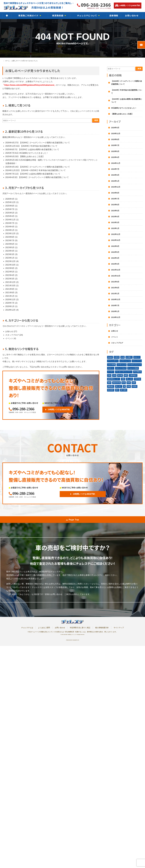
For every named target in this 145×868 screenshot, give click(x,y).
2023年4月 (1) (11, 251)
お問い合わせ (60, 628)
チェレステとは (27, 628)
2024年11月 (116, 163)
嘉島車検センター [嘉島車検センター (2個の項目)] (114, 379)
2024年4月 (115, 175)
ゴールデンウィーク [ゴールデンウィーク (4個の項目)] (134, 365)
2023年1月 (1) (11, 258)
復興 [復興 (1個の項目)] (109, 383)
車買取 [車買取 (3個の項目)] (134, 386)
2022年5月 (115, 252)
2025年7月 (115, 145)
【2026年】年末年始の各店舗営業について (39, 146)
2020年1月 (115, 311)
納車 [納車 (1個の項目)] (129, 383)
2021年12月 (116, 270)
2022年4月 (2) (11, 275)
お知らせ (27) (11, 331)
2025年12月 (116, 134)
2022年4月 (115, 258)
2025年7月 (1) (11, 209)
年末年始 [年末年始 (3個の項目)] (137, 379)
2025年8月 (115, 139)
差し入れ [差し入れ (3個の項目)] (129, 379)
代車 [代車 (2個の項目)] (109, 375)
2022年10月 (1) (12, 265)
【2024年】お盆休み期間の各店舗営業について (40, 174)
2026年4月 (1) (11, 199)
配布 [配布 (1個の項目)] (117, 390)
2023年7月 (115, 199)
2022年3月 (115, 264)
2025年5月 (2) (11, 213)
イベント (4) (11, 338)
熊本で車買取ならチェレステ (71, 635)
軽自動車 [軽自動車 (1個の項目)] (111, 390)
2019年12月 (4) (12, 310)
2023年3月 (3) (11, 254)
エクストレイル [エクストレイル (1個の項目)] (125, 361)
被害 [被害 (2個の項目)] (134, 383)
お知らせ (115, 331)
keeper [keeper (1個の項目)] (110, 357)
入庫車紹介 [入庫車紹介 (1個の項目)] (133, 375)
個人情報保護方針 (102, 628)
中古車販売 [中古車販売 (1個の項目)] (137, 372)
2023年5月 (115, 211)
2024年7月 (115, 169)
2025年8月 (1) (11, 206)
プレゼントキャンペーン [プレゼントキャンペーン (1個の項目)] (124, 372)
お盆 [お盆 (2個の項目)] (123, 357)
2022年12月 (116, 234)
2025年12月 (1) (12, 202)
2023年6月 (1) (11, 244)
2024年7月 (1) (11, 223)
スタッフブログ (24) (14, 335)
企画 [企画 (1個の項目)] (114, 375)
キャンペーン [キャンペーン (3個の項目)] (137, 361)
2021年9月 (115, 282)
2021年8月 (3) (11, 293)
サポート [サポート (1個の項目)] (111, 368)
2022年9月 (115, 246)
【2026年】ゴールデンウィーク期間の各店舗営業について (45, 143)
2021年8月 (115, 288)
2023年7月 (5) (11, 240)
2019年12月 (116, 317)
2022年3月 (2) (11, 279)
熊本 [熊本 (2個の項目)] (124, 383)
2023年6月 (115, 205)
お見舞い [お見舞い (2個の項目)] (129, 357)
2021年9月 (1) (11, 289)
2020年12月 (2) (12, 300)
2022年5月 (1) (11, 272)
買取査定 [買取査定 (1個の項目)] (111, 386)
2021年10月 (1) (12, 286)
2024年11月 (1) (12, 220)
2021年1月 (115, 294)
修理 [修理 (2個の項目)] (126, 375)
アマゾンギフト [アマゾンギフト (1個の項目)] (113, 361)
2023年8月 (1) (11, 237)
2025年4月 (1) (11, 216)
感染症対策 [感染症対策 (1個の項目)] (116, 383)
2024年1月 (115, 181)
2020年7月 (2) (11, 303)
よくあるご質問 (44, 628)
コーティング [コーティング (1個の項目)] (122, 365)
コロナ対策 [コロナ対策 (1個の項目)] (111, 365)
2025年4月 (115, 157)
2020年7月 (115, 305)
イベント (115, 337)
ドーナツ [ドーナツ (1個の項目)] (111, 372)
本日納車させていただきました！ (34, 153)
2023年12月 (116, 187)
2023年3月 (115, 222)
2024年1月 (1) (11, 230)
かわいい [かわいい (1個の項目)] (137, 357)
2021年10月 (116, 276)
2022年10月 (116, 240)
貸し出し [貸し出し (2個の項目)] (119, 386)
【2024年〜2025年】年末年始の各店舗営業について (43, 170)
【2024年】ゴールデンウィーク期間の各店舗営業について (43, 177)
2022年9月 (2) (11, 268)
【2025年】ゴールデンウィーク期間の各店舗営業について (45, 167)
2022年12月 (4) (12, 261)
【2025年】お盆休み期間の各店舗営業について (39, 149)
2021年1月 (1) (11, 296)
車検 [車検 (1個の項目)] (129, 386)
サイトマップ (119, 628)
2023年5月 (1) (11, 247)
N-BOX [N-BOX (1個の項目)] (117, 357)
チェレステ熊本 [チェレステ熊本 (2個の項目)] (133, 368)
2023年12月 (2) (12, 233)
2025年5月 (115, 151)
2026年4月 (115, 128)
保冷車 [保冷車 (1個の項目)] (120, 375)
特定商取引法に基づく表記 (80, 628)
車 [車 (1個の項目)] (124, 386)
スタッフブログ (117, 343)
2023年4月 (115, 217)
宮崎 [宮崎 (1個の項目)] (123, 379)
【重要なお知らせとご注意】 (32, 156)
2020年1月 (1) (11, 306)
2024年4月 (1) (11, 227)
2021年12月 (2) (12, 282)
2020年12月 (116, 299)
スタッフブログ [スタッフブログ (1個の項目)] (121, 368)
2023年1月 (115, 228)
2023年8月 (115, 193)
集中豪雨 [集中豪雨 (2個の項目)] (124, 390)
